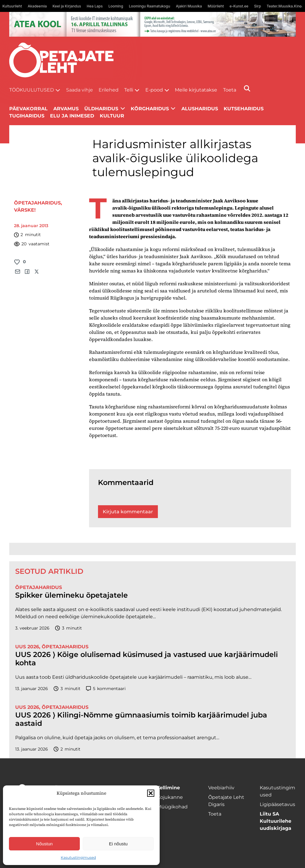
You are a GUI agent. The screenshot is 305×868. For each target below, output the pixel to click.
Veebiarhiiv (221, 788)
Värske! (25, 210)
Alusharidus (200, 109)
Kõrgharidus (150, 109)
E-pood (154, 90)
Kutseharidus (244, 109)
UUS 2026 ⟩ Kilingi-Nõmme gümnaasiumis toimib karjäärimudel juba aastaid (141, 719)
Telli (129, 90)
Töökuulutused (32, 90)
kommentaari (106, 689)
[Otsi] (247, 88)
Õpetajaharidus (37, 203)
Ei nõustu (118, 844)
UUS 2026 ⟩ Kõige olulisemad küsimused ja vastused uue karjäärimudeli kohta (147, 659)
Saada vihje (80, 90)
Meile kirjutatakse (196, 90)
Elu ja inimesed (72, 116)
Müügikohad (172, 807)
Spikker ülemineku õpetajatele (73, 595)
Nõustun (44, 844)
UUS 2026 (27, 647)
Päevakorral (28, 109)
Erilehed (109, 90)
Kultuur (112, 116)
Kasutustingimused (78, 857)
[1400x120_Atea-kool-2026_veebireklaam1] (153, 24)
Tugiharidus (27, 116)
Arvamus (66, 109)
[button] (151, 793)
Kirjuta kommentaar (128, 512)
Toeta (230, 90)
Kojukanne (170, 797)
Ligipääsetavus (277, 804)
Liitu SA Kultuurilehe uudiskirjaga (276, 821)
